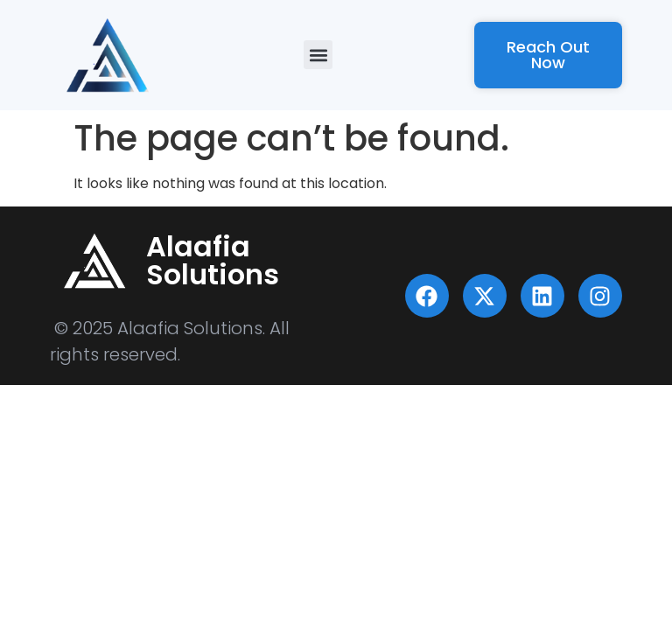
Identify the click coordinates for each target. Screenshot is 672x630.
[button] (318, 55)
